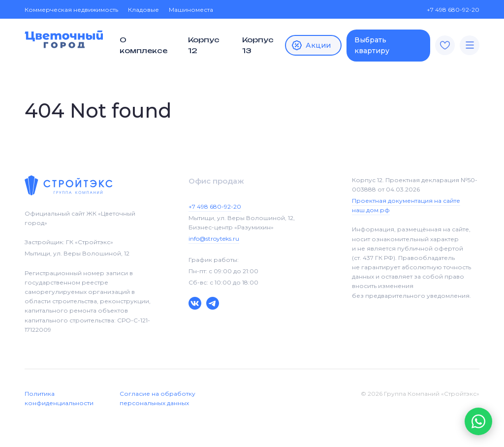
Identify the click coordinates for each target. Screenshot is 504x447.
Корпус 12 (204, 45)
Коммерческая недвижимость (71, 10)
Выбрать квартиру (372, 45)
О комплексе (143, 45)
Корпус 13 (258, 45)
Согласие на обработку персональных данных (157, 398)
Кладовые (143, 10)
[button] (478, 421)
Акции (311, 45)
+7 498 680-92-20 (448, 10)
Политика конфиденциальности (59, 398)
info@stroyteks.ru (214, 239)
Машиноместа (191, 10)
